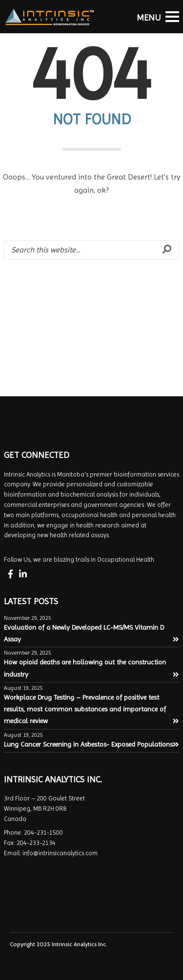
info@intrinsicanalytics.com (60, 853)
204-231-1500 (43, 832)
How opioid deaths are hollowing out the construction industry (91, 668)
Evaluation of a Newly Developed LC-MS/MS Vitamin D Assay (91, 633)
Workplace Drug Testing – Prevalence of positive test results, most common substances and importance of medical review (91, 709)
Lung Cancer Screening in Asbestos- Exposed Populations (91, 744)
